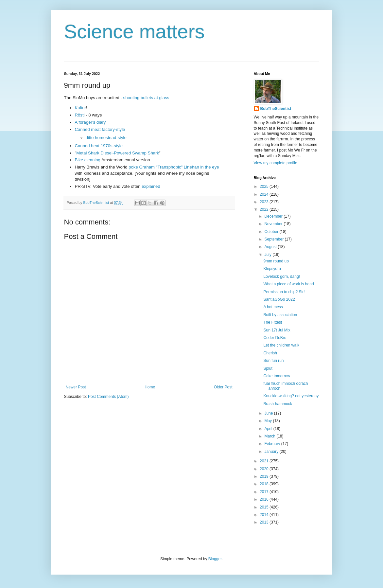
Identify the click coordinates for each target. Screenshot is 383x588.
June (269, 413)
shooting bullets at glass (146, 98)
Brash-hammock (278, 404)
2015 (265, 507)
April (269, 429)
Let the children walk (281, 345)
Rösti (80, 115)
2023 (265, 202)
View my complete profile (276, 163)
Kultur (80, 108)
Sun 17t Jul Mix (277, 330)
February (273, 444)
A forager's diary (90, 122)
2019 (265, 476)
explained (151, 186)
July (268, 255)
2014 (265, 515)
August (271, 247)
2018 (265, 484)
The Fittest (273, 322)
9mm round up (276, 261)
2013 (265, 522)
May (269, 421)
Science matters (134, 32)
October (272, 232)
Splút (268, 368)
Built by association (280, 315)
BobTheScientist (276, 109)
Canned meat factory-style (100, 129)
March (270, 436)
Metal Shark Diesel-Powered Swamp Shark (118, 153)
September (274, 239)
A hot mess (273, 307)
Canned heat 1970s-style (99, 146)
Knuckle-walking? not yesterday (291, 396)
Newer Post (76, 387)
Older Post (223, 387)
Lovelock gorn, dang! (281, 276)
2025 (265, 187)
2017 (265, 492)
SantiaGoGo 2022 (279, 299)
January (272, 452)
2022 (265, 209)
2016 (265, 499)
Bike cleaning (88, 160)
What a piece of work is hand (288, 284)
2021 (265, 461)
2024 (265, 194)
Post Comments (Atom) (108, 397)
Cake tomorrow (277, 376)
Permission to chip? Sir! (284, 292)
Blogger (215, 559)
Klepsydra (272, 269)
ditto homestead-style (106, 138)
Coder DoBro (275, 338)
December (274, 216)
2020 (265, 469)
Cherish (270, 353)
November (274, 224)
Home (150, 387)
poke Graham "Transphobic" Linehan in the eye (174, 167)
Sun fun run (273, 361)
